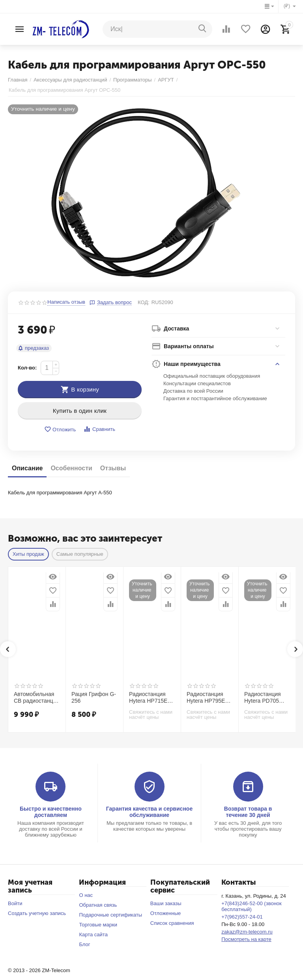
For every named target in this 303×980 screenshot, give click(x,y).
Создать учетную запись (37, 913)
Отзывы (113, 468)
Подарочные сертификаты (110, 915)
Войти (15, 903)
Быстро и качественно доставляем (51, 812)
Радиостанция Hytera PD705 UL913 (263, 698)
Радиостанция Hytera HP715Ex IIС (150, 698)
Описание (27, 468)
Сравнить (99, 429)
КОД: (144, 302)
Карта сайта (93, 935)
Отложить (60, 430)
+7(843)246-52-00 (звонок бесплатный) (252, 906)
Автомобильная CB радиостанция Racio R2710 (36, 698)
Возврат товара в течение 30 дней (248, 812)
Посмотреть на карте (246, 939)
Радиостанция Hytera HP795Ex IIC (207, 698)
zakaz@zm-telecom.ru (247, 932)
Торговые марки (98, 925)
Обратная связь (98, 905)
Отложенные (166, 913)
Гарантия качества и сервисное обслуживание (149, 812)
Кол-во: (27, 368)
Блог (84, 944)
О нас (86, 895)
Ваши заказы (166, 903)
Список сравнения (172, 923)
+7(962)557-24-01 (242, 917)
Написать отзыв (66, 302)
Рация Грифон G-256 (94, 697)
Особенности (71, 468)
